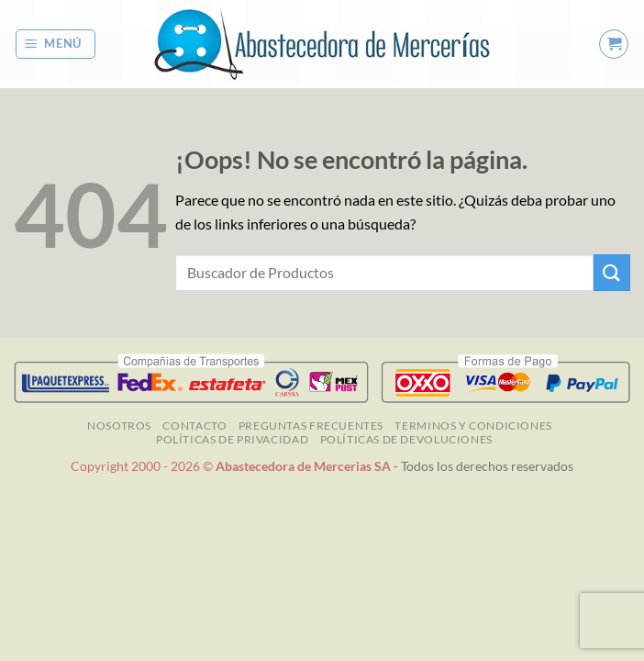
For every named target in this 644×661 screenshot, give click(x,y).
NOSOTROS (119, 426)
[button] (56, 44)
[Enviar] (612, 272)
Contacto (194, 426)
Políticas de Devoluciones (406, 439)
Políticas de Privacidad (232, 439)
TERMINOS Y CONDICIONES (473, 426)
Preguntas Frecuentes (311, 426)
